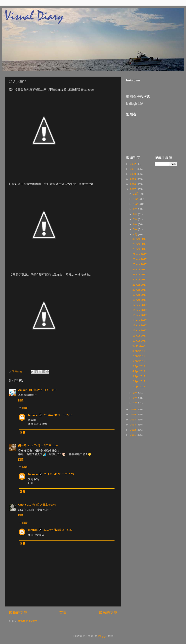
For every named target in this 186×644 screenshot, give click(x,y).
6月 (136, 224)
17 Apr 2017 (140, 305)
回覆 (21, 400)
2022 (133, 164)
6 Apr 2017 (139, 361)
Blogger (103, 636)
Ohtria (22, 505)
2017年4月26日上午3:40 (42, 505)
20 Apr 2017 (140, 290)
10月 (136, 204)
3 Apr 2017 (139, 376)
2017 (133, 189)
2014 (133, 420)
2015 (133, 415)
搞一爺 (22, 445)
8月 (136, 214)
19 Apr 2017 (140, 295)
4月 (136, 234)
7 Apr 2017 (139, 356)
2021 (133, 169)
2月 (136, 398)
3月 (136, 393)
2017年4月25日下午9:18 (58, 415)
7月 (136, 219)
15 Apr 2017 (140, 315)
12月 (136, 194)
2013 (133, 425)
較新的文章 (18, 613)
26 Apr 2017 (140, 259)
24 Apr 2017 (140, 269)
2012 (133, 430)
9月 (136, 209)
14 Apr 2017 (140, 320)
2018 (133, 184)
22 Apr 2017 (140, 280)
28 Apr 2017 (140, 249)
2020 (133, 174)
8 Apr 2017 (139, 351)
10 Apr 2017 (140, 341)
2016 (133, 410)
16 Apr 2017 (140, 310)
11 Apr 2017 (140, 336)
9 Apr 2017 (139, 346)
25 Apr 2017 (140, 264)
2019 (133, 179)
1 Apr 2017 (139, 386)
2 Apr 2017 (139, 381)
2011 (133, 435)
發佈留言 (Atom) (27, 621)
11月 (136, 199)
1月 (136, 403)
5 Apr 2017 (139, 366)
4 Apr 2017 (139, 371)
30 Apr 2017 (140, 239)
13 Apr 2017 (140, 325)
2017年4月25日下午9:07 (42, 390)
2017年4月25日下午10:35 (59, 474)
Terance (33, 415)
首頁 (63, 613)
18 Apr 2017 (140, 300)
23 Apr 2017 (140, 275)
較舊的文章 (108, 613)
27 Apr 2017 (140, 254)
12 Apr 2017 (140, 330)
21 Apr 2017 (140, 285)
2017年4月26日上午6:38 (58, 530)
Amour (22, 390)
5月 (136, 229)
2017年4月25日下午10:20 (43, 445)
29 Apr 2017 (140, 244)
